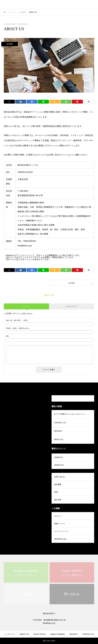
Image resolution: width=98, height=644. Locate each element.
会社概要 (10, 44)
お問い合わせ (59, 477)
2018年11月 (59, 465)
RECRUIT (58, 431)
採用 (56, 492)
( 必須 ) (17, 320)
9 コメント (26, 306)
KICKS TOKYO (40, 634)
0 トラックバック (72, 306)
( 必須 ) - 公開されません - (18, 328)
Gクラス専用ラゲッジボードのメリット (70, 414)
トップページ (10, 634)
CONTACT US (60, 423)
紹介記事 (58, 500)
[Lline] (43, 102)
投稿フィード (60, 524)
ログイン (58, 516)
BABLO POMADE (58, 634)
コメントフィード (61, 531)
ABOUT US (59, 439)
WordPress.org (60, 539)
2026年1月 (59, 457)
